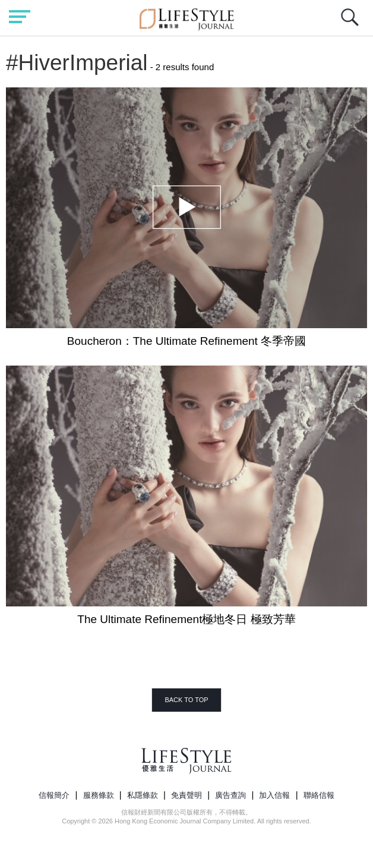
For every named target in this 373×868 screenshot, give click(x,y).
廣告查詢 (230, 795)
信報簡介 (54, 795)
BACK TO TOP (186, 700)
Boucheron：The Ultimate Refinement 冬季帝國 (186, 341)
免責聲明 (186, 795)
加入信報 (274, 795)
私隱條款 (143, 795)
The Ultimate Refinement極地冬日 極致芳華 (186, 619)
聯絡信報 (319, 795)
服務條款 (99, 795)
